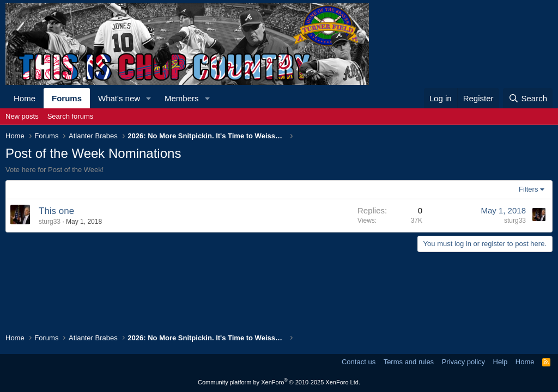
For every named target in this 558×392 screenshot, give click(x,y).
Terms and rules (409, 362)
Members (182, 98)
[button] (149, 98)
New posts (22, 116)
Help (501, 362)
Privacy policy (463, 362)
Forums (67, 98)
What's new (119, 98)
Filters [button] (528, 189)
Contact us (359, 362)
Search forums (71, 116)
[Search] (528, 98)
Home (25, 98)
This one (56, 211)
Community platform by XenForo (279, 382)
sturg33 (50, 222)
